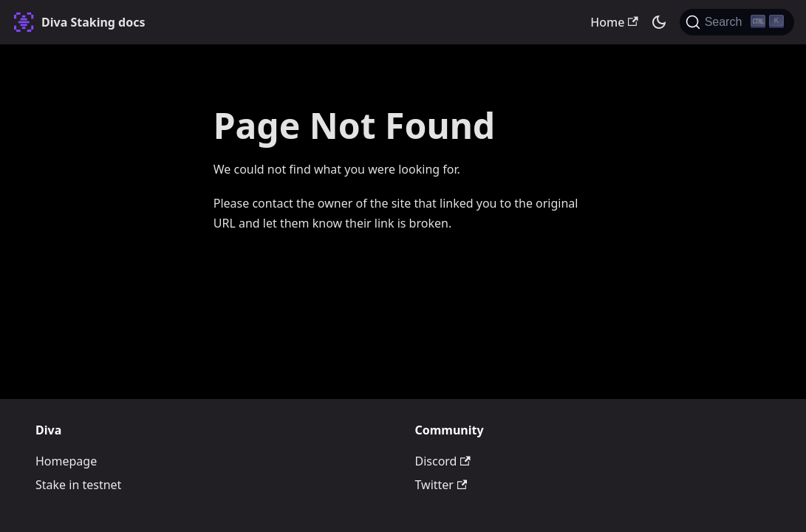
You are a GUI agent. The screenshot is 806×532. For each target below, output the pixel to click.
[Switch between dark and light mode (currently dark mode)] (659, 22)
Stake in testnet (78, 485)
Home (614, 22)
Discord (443, 461)
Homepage (66, 461)
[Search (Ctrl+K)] (737, 22)
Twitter (441, 485)
